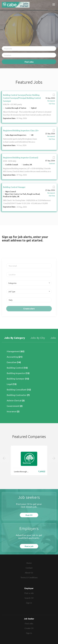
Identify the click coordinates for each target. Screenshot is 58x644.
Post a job (29, 546)
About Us (29, 572)
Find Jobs (29, 62)
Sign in (29, 603)
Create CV (29, 628)
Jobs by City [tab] (38, 338)
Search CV (29, 598)
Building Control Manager (14, 187)
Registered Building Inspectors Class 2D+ (21, 130)
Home (29, 563)
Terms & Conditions (29, 577)
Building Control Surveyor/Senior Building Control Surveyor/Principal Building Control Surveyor (22, 98)
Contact (29, 568)
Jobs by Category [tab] (15, 338)
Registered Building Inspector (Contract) (21, 157)
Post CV (29, 515)
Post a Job (29, 593)
